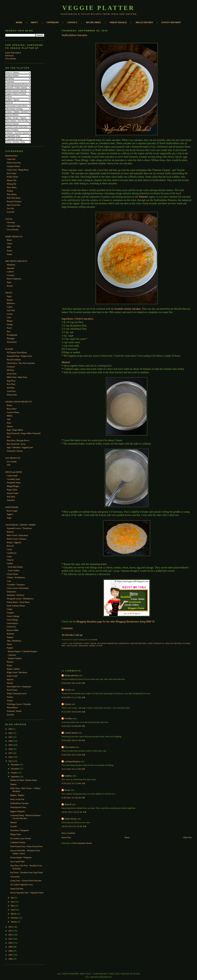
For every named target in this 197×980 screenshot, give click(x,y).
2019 (11, 745)
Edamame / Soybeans (15, 595)
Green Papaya (12, 623)
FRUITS (9, 293)
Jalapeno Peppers (15, 658)
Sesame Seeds (13, 493)
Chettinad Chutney (18, 842)
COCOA (9, 219)
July (13, 898)
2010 (11, 943)
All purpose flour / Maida (83, 643)
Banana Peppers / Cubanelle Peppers (23, 651)
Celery (10, 556)
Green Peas (11, 627)
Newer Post (66, 837)
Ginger (10, 609)
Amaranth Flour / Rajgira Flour (19, 356)
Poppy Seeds (12, 490)
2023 (11, 729)
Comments (67, 628)
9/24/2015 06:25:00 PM (73, 683)
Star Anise (11, 497)
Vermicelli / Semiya (15, 451)
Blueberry (11, 303)
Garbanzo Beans (13, 166)
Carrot (9, 549)
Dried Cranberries (14, 279)
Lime (9, 317)
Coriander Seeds (13, 479)
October (14, 773)
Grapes (10, 307)
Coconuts (11, 275)
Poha (9, 423)
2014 (11, 927)
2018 (11, 749)
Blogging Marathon (108, 643)
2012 (11, 935)
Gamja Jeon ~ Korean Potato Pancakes (26, 881)
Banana (10, 300)
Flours (187, 643)
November (15, 769)
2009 (11, 947)
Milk (9, 247)
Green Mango (12, 620)
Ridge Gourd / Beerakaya (17, 672)
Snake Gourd (12, 676)
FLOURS (9, 349)
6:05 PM (94, 640)
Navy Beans (12, 187)
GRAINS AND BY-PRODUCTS (18, 402)
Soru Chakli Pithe (18, 862)
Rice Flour (11, 384)
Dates (9, 282)
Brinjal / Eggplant (14, 542)
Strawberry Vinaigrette (20, 830)
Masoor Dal (12, 180)
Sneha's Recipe (70, 819)
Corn (9, 581)
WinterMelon (12, 708)
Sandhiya (68, 776)
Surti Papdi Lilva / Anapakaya (19, 687)
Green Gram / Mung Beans (18, 170)
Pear (9, 331)
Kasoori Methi (13, 630)
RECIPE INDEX (94, 22)
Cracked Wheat (13, 412)
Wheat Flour (12, 395)
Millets (10, 416)
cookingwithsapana (72, 761)
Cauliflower (12, 553)
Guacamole (15, 877)
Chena (9, 244)
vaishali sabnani (71, 733)
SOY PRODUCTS (13, 458)
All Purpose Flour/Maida (17, 352)
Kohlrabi (10, 634)
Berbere (14, 822)
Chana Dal (11, 159)
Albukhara (11, 265)
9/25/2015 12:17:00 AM (73, 697)
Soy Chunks (12, 462)
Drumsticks (11, 592)
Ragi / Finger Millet (15, 430)
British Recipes (139, 643)
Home (127, 837)
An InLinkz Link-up (72, 635)
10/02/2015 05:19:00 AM (74, 826)
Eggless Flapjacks (18, 811)
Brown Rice (12, 409)
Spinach (10, 679)
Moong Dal (11, 184)
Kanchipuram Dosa (18, 807)
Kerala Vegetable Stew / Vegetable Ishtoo (27, 893)
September (15, 777)
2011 (11, 939)
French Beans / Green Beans (18, 602)
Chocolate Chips (14, 226)
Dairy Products (156, 643)
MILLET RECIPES (144, 22)
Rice (9, 437)
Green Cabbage (13, 616)
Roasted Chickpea (14, 201)
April (13, 910)
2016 (11, 757)
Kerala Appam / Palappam (21, 857)
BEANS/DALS (11, 156)
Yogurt (9, 254)
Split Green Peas (14, 205)
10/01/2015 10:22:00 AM (74, 812)
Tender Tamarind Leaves (17, 693)
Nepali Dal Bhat (17, 889)
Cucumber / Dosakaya (16, 585)
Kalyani (68, 704)
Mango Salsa (16, 834)
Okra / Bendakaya (14, 641)
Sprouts (10, 683)
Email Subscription (13, 53)
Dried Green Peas (14, 163)
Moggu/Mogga (13, 486)
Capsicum (12, 655)
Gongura (10, 613)
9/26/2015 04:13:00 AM (73, 755)
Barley (10, 405)
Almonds (10, 268)
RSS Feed (9, 56)
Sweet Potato (12, 690)
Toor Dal (10, 208)
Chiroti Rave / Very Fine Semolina (21, 363)
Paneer (10, 251)
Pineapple (11, 338)
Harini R (68, 804)
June (13, 902)
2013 (11, 931)
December (15, 765)
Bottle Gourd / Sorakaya (17, 539)
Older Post (187, 837)
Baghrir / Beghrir (17, 795)
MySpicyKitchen (71, 675)
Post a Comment (68, 833)
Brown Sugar (12, 511)
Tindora (10, 697)
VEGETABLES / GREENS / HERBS (20, 525)
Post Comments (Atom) (82, 843)
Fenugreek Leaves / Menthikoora (20, 599)
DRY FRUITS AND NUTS (16, 261)
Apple (9, 296)
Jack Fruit (11, 310)
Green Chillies (14, 570)
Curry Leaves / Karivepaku (18, 588)
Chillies (10, 563)
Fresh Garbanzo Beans (16, 606)
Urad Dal (11, 212)
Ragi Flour (11, 381)
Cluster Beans (12, 574)
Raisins (10, 286)
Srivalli (67, 690)
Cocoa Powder (13, 230)
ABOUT (34, 22)
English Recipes (174, 643)
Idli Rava (11, 370)
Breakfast (124, 643)
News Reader (11, 59)
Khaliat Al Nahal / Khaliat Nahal (24, 780)
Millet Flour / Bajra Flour (17, 377)
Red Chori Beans (14, 198)
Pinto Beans (12, 194)
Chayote (10, 560)
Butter (9, 240)
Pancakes (83, 646)
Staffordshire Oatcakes (20, 803)
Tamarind (11, 500)
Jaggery (10, 514)
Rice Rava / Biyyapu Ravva (18, 440)
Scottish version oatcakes (128, 309)
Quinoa (10, 426)
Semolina (11, 388)
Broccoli (10, 546)
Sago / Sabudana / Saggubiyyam (20, 447)
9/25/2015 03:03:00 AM (73, 712)
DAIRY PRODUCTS (14, 237)
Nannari (10, 637)
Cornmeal (11, 367)
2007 (11, 955)
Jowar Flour (12, 374)
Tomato (10, 701)
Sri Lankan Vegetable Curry (22, 885)
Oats (9, 419)
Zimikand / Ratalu (14, 711)
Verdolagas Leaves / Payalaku (19, 704)
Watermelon (12, 342)
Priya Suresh (70, 747)
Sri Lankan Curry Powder (21, 838)
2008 (11, 951)
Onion (9, 644)
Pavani (67, 790)
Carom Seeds (12, 476)
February (15, 918)
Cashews (10, 272)
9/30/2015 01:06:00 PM (73, 798)
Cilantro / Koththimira (16, 577)
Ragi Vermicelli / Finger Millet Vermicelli (24, 433)
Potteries (143, 197)
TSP (9, 465)
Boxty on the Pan (17, 799)
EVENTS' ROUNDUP (171, 22)
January (14, 922)
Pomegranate (12, 335)
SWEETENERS (12, 507)
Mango (10, 321)
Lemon (10, 314)
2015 (11, 761)
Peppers (10, 648)
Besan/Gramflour (14, 360)
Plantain (10, 662)
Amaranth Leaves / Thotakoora (19, 528)
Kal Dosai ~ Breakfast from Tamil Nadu (27, 872)
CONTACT (72, 22)
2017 (11, 753)
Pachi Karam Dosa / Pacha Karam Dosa (26, 846)
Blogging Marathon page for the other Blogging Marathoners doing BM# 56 (116, 622)
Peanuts (10, 191)
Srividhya (68, 718)
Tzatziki (14, 826)
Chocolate (11, 222)
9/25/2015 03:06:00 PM (73, 726)
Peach (9, 328)
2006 (11, 959)
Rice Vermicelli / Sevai (16, 444)
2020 (11, 741)
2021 (11, 737)
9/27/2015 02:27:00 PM (73, 769)
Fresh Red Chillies (15, 567)
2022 (11, 733)
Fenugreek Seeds (14, 483)
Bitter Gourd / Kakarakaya (18, 535)
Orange (10, 324)
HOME (19, 22)
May (13, 906)
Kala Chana (12, 173)
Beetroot (10, 532)
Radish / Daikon (13, 669)
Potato (9, 665)
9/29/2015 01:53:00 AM (73, 783)
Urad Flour (11, 391)
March (14, 914)
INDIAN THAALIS (118, 22)
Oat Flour (72, 646)
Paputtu (13, 784)
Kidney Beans (13, 177)
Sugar (9, 518)
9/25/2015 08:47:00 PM (73, 740)
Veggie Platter (99, 8)
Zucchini (10, 715)
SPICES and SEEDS (14, 472)
